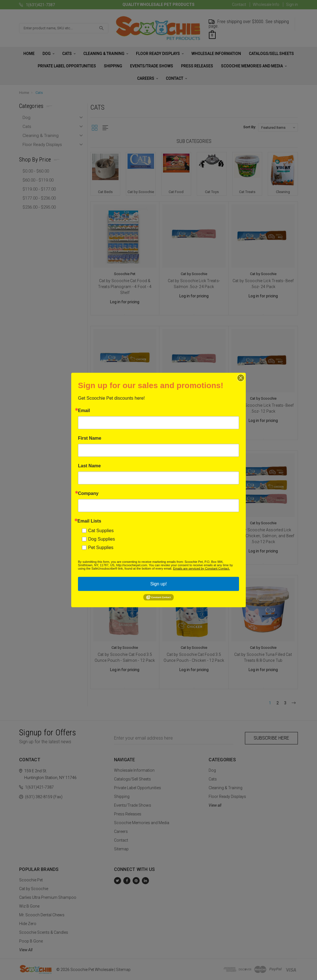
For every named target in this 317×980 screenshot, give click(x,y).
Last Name (89, 466)
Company (88, 493)
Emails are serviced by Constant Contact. (202, 568)
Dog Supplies (101, 539)
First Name (90, 438)
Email (84, 410)
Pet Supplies (101, 547)
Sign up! (159, 584)
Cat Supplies (101, 530)
